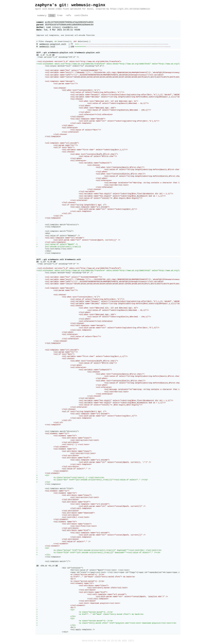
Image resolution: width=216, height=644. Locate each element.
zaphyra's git (51, 5)
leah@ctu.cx (70, 27)
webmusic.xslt (47, 47)
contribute (81, 16)
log (52, 16)
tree (60, 16)
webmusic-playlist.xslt (53, 44)
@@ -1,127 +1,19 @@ (46, 262)
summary (42, 16)
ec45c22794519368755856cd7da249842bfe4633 (69, 22)
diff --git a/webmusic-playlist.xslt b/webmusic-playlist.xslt (68, 53)
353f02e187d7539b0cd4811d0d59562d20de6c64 (69, 25)
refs (68, 16)
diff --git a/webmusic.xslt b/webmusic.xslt (59, 259)
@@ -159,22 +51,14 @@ (47, 566)
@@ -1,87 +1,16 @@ (46, 55)
